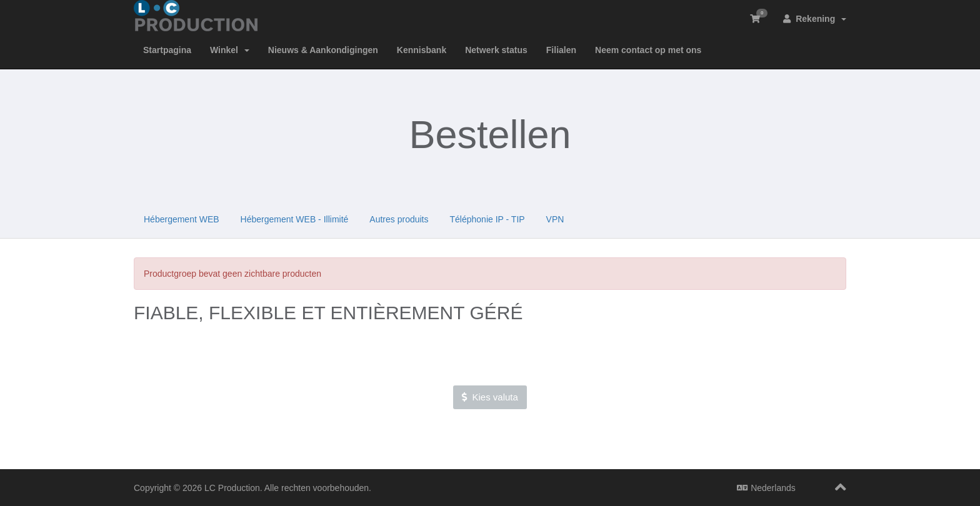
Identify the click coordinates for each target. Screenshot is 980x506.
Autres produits (399, 219)
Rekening (815, 19)
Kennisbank (422, 50)
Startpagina (167, 50)
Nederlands (766, 488)
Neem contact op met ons (648, 50)
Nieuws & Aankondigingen (323, 50)
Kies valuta (490, 397)
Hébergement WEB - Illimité (295, 219)
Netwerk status (496, 50)
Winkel (230, 50)
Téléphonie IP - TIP (487, 219)
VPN (555, 219)
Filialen (561, 50)
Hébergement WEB (182, 219)
